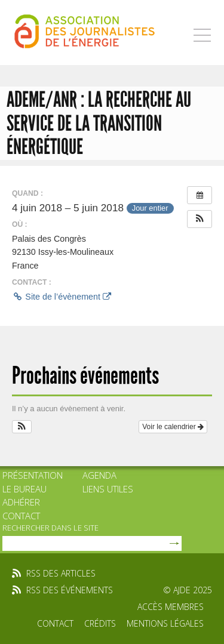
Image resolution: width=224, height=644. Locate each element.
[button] (200, 219)
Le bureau (24, 489)
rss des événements (70, 590)
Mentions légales (165, 623)
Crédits (100, 623)
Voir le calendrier (173, 427)
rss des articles (61, 573)
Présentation (33, 475)
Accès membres (171, 607)
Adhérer (21, 502)
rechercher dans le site (50, 528)
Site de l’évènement (62, 297)
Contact (21, 516)
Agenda (99, 475)
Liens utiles (108, 489)
